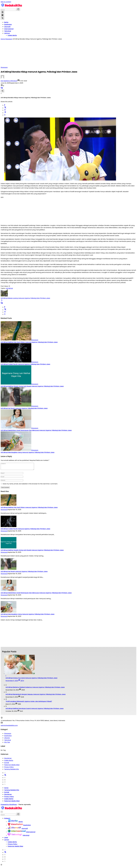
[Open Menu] (2, 15)
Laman (7, 841)
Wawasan (4, 67)
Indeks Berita (9, 762)
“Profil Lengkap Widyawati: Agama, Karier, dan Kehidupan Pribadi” (29, 703)
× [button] (2, 813)
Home (6, 789)
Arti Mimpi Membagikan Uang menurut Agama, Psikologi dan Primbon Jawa (28, 452)
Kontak (7, 764)
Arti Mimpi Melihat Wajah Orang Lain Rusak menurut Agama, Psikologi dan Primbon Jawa (32, 386)
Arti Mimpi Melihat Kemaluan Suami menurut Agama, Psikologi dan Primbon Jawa (35, 710)
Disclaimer (8, 760)
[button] (18, 9)
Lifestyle (7, 739)
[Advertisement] (68, 53)
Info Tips (7, 744)
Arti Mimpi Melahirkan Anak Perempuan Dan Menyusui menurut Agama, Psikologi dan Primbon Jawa (36, 430)
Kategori (7, 820)
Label (6, 839)
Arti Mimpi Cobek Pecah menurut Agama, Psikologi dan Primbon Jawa (25, 364)
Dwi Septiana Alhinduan (9, 81)
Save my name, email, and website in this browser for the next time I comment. (30, 485)
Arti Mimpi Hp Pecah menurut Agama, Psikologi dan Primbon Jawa (24, 408)
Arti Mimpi (9, 288)
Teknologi (8, 741)
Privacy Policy (9, 768)
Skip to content (6, 2)
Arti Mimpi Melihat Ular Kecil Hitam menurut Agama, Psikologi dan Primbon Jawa (29, 342)
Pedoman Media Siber (12, 766)
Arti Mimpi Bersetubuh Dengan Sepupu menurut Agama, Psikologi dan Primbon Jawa (36, 696)
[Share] (2, 91)
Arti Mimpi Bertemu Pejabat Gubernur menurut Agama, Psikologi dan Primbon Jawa (35, 689)
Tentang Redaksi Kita (11, 770)
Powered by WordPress (9, 806)
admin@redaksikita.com (9, 727)
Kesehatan (8, 737)
